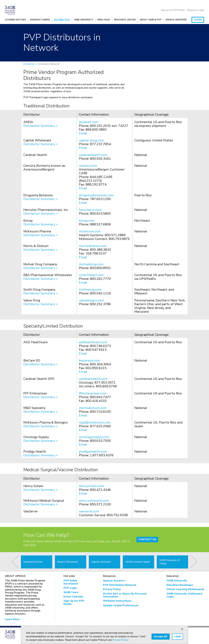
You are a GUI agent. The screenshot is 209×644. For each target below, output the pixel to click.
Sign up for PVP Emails (173, 10)
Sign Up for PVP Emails (74, 602)
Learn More (12, 619)
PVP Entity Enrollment (71, 582)
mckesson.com (90, 231)
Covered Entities (16, 20)
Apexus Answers (176, 20)
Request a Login (196, 10)
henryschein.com (91, 486)
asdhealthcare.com (93, 342)
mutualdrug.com (91, 264)
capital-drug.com (91, 140)
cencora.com (88, 166)
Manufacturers (40, 20)
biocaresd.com (89, 360)
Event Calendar (73, 597)
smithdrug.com (90, 290)
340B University (84, 20)
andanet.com (88, 122)
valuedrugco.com (91, 300)
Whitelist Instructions (117, 601)
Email (83, 133)
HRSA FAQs (104, 20)
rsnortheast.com (91, 275)
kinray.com (87, 221)
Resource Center (125, 20)
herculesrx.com (90, 210)
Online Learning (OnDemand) (185, 589)
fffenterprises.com (93, 393)
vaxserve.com (89, 511)
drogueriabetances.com (96, 195)
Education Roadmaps (180, 585)
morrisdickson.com (93, 246)
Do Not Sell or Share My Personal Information (125, 595)
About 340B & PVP (150, 20)
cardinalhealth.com (93, 155)
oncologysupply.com (94, 437)
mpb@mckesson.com (95, 422)
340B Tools (71, 592)
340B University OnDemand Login (184, 595)
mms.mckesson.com (94, 501)
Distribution (62, 20)
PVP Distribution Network (120, 585)
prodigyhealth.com (93, 452)
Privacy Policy (112, 589)
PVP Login (70, 588)
